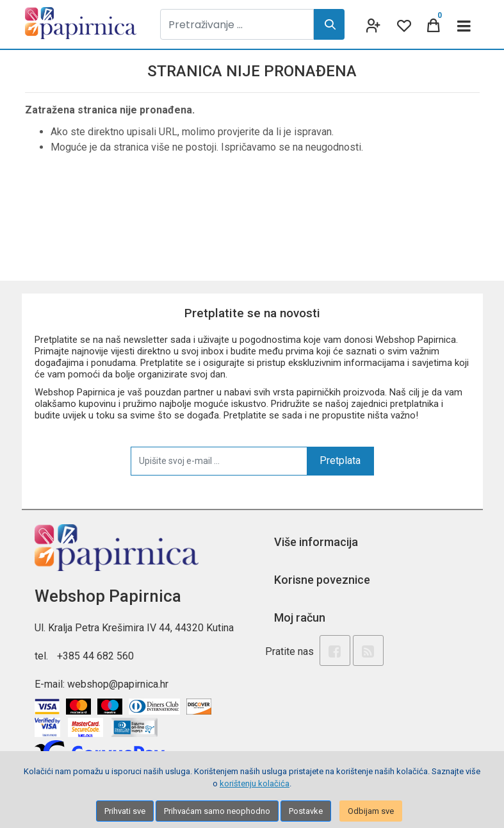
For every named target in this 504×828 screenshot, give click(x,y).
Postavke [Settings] (306, 811)
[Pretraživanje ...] (237, 24)
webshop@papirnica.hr (118, 684)
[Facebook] (335, 650)
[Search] (329, 24)
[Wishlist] (403, 24)
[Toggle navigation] (464, 24)
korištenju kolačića (255, 783)
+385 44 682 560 (95, 656)
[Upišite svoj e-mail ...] (219, 461)
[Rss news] (368, 650)
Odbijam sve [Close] (371, 811)
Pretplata (340, 460)
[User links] (372, 24)
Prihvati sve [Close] (125, 811)
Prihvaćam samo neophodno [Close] (217, 811)
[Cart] (434, 24)
